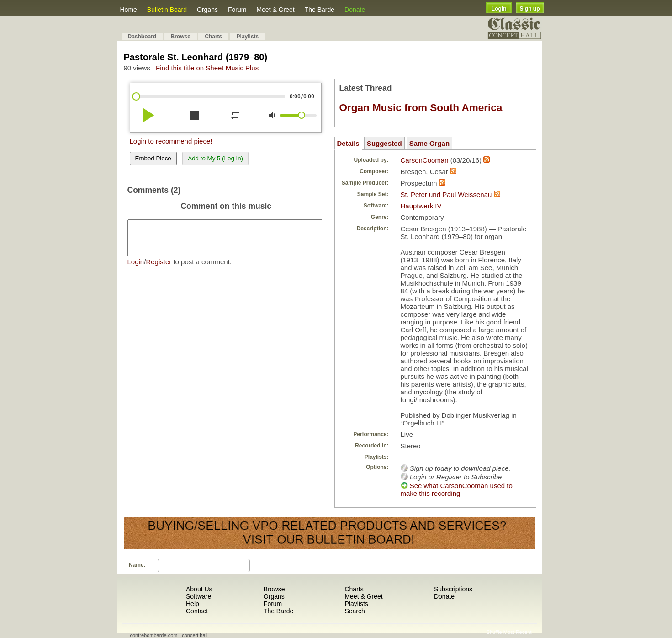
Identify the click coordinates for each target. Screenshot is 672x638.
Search (355, 611)
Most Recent (518, 632)
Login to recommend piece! (171, 141)
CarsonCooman (425, 160)
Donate (355, 10)
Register (159, 268)
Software (198, 596)
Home (129, 10)
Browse (181, 37)
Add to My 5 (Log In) (215, 158)
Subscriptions (453, 589)
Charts (213, 37)
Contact (197, 611)
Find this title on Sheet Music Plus (207, 68)
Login (499, 9)
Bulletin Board (167, 10)
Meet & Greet (275, 10)
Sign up (530, 9)
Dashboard (142, 37)
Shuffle (494, 632)
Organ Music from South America (421, 108)
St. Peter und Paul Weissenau (446, 194)
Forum (237, 10)
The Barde (320, 10)
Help (193, 604)
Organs (207, 10)
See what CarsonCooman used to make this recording (457, 489)
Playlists (248, 37)
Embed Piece (153, 158)
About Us (199, 589)
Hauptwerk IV (421, 206)
